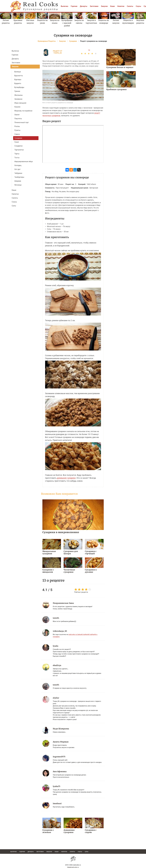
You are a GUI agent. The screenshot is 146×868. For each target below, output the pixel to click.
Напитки (121, 6)
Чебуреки (18, 173)
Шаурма (18, 181)
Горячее (74, 6)
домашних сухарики (66, 478)
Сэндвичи (18, 146)
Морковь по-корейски (23, 111)
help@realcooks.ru (73, 867)
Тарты (17, 154)
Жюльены (19, 95)
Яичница (18, 185)
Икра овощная (20, 103)
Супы (14, 206)
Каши (112, 6)
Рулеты (17, 130)
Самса (17, 134)
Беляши (18, 72)
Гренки (17, 91)
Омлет (17, 115)
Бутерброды (19, 87)
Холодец (18, 165)
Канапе (17, 107)
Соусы (138, 6)
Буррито (18, 83)
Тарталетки (19, 150)
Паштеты (18, 119)
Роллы (17, 126)
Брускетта (19, 76)
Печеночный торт (22, 122)
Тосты (17, 158)
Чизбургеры (19, 177)
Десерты (84, 6)
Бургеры (18, 80)
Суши (17, 142)
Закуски (104, 6)
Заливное (18, 99)
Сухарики (18, 138)
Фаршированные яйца (24, 161)
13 (89, 50)
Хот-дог (18, 169)
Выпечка (65, 6)
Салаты (130, 6)
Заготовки (94, 6)
